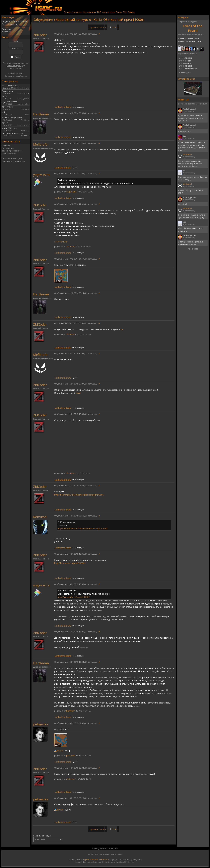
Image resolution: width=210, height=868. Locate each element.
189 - (185, 63)
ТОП (99, 12)
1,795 (20, 158)
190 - (185, 61)
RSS (125, 12)
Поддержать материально (14, 21)
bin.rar (60, 750)
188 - (185, 66)
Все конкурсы (90, 12)
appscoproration (18, 161)
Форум (105, 12)
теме (78, 393)
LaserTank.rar (61, 242)
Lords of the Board (193, 28)
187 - (188, 68)
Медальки (7, 32)
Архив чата (193, 249)
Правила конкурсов (73, 12)
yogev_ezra (41, 175)
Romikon (40, 517)
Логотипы (7, 29)
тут (122, 329)
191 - (185, 58)
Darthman (41, 114)
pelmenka (41, 724)
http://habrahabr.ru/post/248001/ (70, 563)
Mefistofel (41, 144)
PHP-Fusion (104, 859)
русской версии (91, 859)
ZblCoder (40, 35)
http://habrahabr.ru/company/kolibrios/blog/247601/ (79, 495)
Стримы (132, 12)
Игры (112, 12)
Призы (119, 12)
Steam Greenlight (10, 24)
